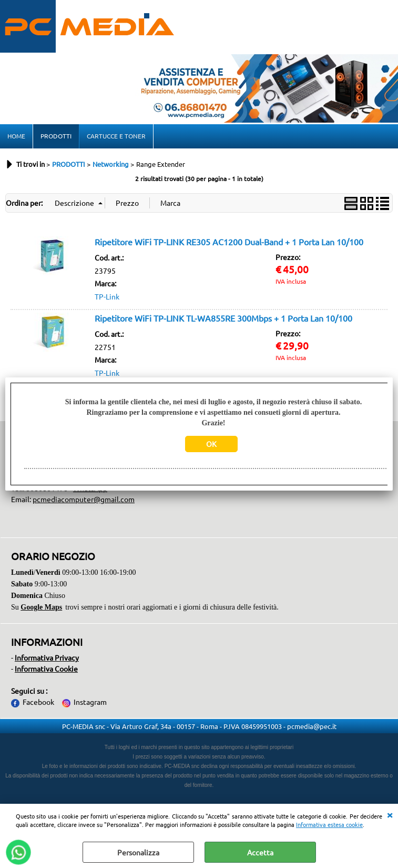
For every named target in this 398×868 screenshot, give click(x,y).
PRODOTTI (56, 136)
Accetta (260, 852)
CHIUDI (390, 814)
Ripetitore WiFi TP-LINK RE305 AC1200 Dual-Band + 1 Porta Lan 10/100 (229, 242)
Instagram (90, 702)
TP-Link (107, 296)
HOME (16, 136)
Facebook (38, 702)
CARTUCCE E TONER (116, 136)
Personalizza (138, 852)
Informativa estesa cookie (329, 824)
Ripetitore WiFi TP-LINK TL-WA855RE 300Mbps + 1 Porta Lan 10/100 (223, 318)
